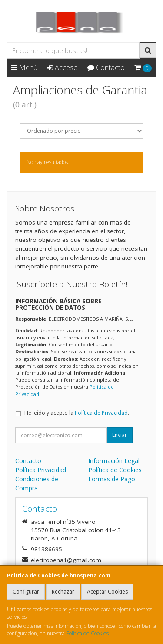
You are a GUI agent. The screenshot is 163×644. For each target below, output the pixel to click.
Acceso (62, 67)
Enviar (120, 435)
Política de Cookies (87, 633)
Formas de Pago (112, 479)
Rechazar (63, 592)
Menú (24, 67)
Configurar (26, 592)
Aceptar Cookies (107, 592)
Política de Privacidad (101, 413)
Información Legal (114, 461)
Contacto (106, 67)
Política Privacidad (41, 470)
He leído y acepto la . (77, 413)
